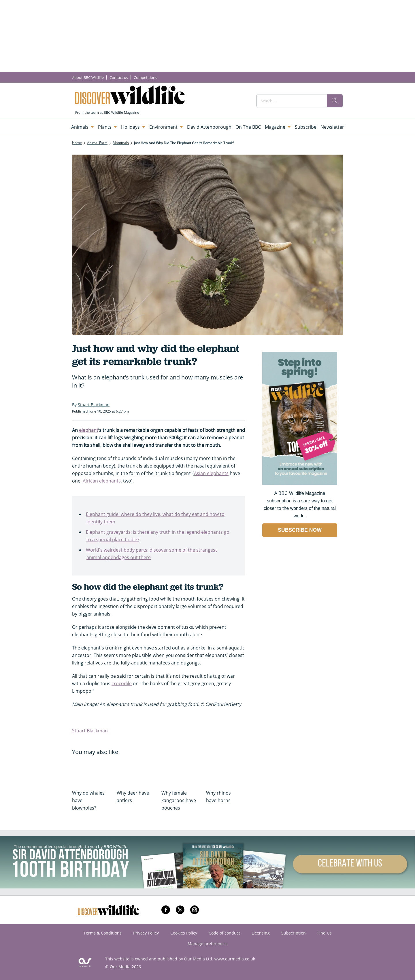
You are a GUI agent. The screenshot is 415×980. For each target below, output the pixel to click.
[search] (335, 101)
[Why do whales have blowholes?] (92, 772)
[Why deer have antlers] (136, 772)
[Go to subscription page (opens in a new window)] (300, 483)
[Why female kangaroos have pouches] (181, 772)
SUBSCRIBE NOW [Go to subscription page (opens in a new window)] (300, 530)
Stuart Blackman (90, 731)
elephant (89, 430)
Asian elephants (211, 473)
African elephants (102, 481)
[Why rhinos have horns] (226, 772)
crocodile (122, 683)
